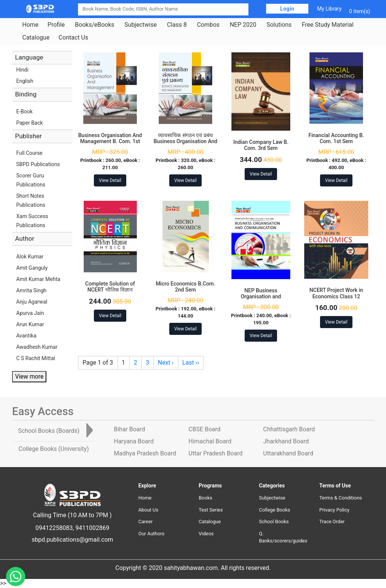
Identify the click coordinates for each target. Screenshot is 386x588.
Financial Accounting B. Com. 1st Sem (336, 138)
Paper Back (30, 123)
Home (30, 25)
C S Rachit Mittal (36, 358)
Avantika (26, 336)
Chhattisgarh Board (289, 429)
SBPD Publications (38, 164)
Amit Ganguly (32, 268)
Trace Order (332, 522)
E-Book (25, 111)
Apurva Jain (30, 313)
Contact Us (73, 38)
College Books (275, 510)
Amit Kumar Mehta (38, 279)
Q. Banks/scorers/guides (283, 537)
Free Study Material (328, 25)
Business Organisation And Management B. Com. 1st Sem (110, 142)
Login (287, 9)
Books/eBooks (95, 25)
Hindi (22, 70)
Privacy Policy (334, 510)
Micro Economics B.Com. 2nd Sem (185, 287)
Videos (206, 534)
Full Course (29, 153)
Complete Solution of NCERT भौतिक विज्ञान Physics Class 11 (110, 290)
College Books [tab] (54, 449)
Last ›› (191, 363)
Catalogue (36, 38)
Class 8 (177, 25)
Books (205, 498)
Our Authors (151, 534)
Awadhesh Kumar (37, 347)
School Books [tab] (49, 431)
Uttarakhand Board (288, 453)
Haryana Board (134, 441)
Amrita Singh (31, 290)
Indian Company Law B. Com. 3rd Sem (261, 145)
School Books (274, 522)
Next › (166, 363)
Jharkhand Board (286, 441)
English (25, 81)
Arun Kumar (30, 324)
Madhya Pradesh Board (145, 453)
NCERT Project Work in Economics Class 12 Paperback (336, 296)
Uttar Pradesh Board (215, 453)
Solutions (279, 25)
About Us (148, 510)
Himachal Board (210, 441)
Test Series (211, 510)
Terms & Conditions (341, 498)
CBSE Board (204, 429)
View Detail (110, 180)
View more (29, 376)
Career (146, 522)
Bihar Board (129, 429)
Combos (208, 25)
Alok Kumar (30, 257)
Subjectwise (141, 25)
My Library (329, 9)
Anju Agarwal (32, 302)
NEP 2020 (243, 25)
